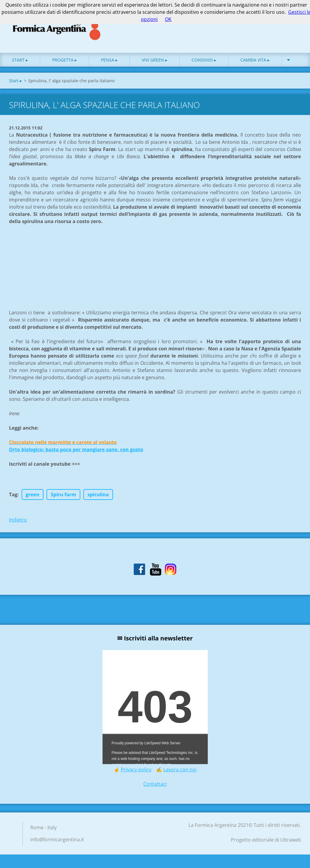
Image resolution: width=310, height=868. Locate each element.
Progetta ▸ (64, 60)
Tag (13, 494)
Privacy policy (136, 770)
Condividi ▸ (204, 60)
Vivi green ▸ (155, 60)
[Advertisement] (54, 262)
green (33, 494)
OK (168, 19)
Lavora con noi (180, 770)
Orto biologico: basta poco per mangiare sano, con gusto (76, 449)
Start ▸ (20, 60)
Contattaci (155, 784)
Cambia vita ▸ (255, 60)
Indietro (18, 520)
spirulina (98, 494)
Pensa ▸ (109, 60)
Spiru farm (63, 494)
